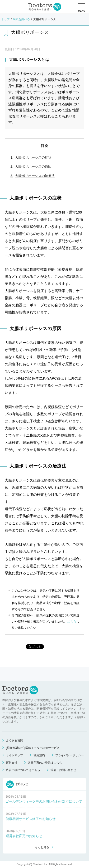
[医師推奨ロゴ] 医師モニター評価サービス (33, 748)
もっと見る (42, 847)
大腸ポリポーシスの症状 (33, 157)
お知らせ (17, 784)
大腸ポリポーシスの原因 (33, 166)
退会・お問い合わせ (63, 770)
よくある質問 (14, 741)
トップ (5, 19)
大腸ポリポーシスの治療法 (35, 176)
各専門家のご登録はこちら (45, 763)
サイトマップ (14, 755)
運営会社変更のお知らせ (24, 836)
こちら (72, 622)
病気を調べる (21, 19)
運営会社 (12, 763)
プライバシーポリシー (70, 755)
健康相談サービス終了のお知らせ (31, 819)
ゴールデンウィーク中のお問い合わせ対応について (44, 801)
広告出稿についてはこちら (23, 770)
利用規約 (39, 755)
